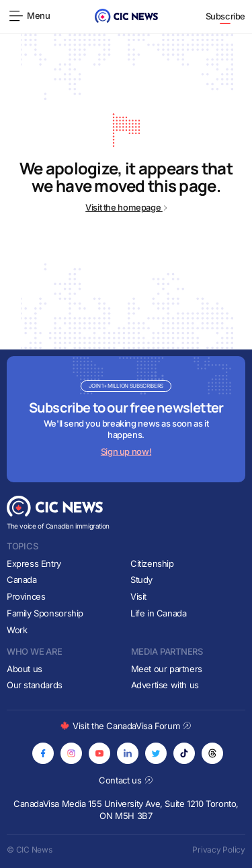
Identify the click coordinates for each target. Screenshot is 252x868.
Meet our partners (167, 669)
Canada (22, 580)
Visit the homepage (126, 207)
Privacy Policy (219, 850)
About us (25, 669)
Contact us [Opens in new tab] (126, 780)
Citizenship (152, 563)
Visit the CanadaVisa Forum (126, 726)
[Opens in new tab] (43, 753)
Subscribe (226, 16)
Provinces (26, 596)
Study (141, 580)
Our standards (35, 685)
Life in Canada (159, 613)
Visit (138, 596)
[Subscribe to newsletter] (126, 419)
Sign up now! (126, 451)
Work (17, 630)
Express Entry (34, 563)
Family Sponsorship (45, 613)
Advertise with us (165, 685)
